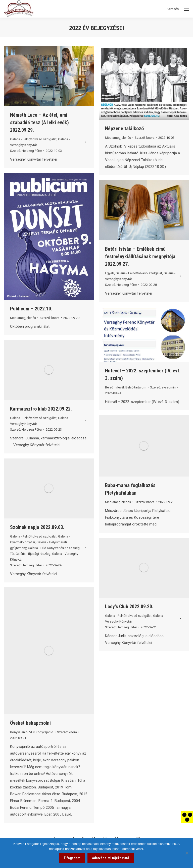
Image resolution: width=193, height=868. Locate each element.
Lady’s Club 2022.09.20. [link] (129, 607)
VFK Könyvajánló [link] (41, 732)
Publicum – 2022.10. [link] (31, 309)
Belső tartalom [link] (136, 387)
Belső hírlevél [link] (114, 387)
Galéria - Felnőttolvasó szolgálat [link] (33, 139)
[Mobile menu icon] (186, 9)
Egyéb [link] (110, 273)
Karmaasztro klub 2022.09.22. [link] (41, 409)
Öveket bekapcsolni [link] (30, 723)
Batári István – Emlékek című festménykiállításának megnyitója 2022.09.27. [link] (140, 256)
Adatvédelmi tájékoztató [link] (111, 858)
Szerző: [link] (26, 151)
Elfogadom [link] (72, 858)
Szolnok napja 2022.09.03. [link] (37, 527)
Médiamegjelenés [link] (118, 138)
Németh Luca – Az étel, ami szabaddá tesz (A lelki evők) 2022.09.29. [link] (39, 122)
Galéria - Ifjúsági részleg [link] (33, 554)
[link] (187, 817)
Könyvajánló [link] (19, 732)
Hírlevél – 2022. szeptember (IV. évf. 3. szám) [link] (143, 374)
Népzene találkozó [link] (124, 128)
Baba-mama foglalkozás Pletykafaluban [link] (130, 489)
